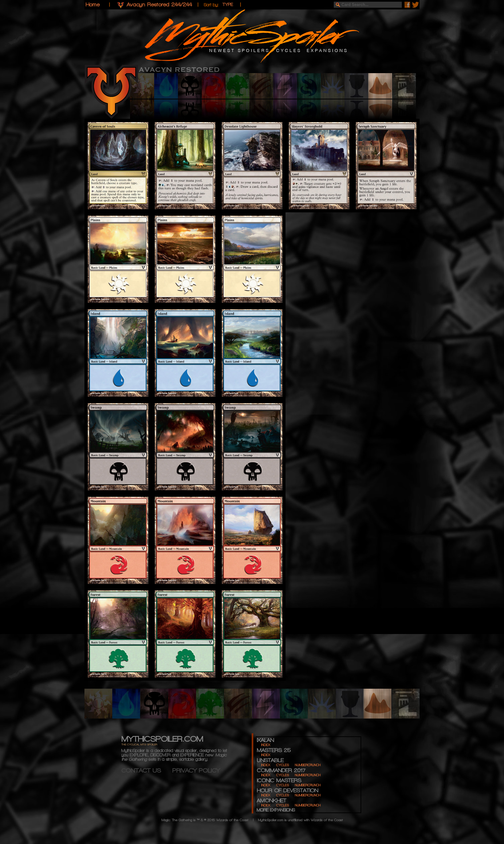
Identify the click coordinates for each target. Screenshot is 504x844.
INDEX (266, 745)
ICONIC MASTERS (279, 780)
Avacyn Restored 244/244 (159, 5)
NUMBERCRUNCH (308, 765)
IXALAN (265, 740)
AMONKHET (271, 801)
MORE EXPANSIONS (276, 810)
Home (92, 5)
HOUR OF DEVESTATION (287, 790)
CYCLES (282, 765)
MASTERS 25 (274, 750)
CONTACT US (147, 770)
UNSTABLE (270, 760)
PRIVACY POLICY (196, 770)
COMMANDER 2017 (281, 770)
